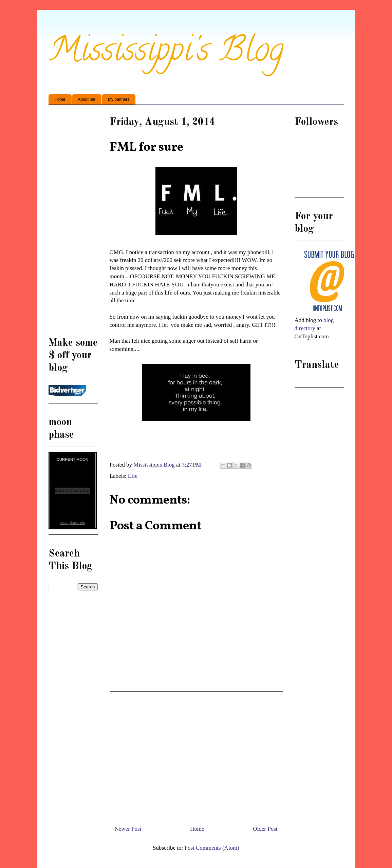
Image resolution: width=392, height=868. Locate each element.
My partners (119, 99)
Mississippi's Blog (166, 53)
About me (87, 99)
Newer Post (128, 829)
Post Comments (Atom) (212, 848)
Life (133, 476)
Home (60, 99)
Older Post (265, 829)
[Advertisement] (196, 756)
